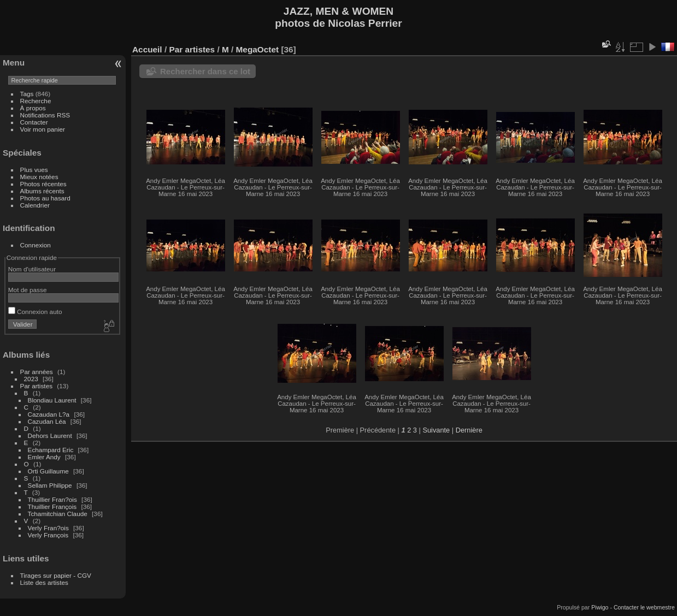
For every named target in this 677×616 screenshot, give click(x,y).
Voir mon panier (43, 129)
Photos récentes (43, 184)
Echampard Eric (51, 450)
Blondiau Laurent (52, 400)
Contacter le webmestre (644, 607)
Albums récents (42, 191)
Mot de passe (28, 290)
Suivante (436, 430)
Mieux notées (39, 177)
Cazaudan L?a (49, 414)
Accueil (147, 49)
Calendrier (35, 205)
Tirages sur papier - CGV (56, 575)
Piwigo (600, 607)
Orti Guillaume (48, 471)
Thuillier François (52, 507)
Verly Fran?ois (48, 528)
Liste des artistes (44, 582)
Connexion (36, 245)
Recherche (36, 101)
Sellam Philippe (50, 485)
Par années (37, 372)
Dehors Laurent (50, 436)
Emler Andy (44, 457)
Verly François (48, 535)
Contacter (34, 122)
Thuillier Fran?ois (52, 499)
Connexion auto (35, 312)
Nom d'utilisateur (32, 269)
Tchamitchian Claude (58, 514)
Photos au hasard (45, 198)
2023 (31, 379)
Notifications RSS (45, 115)
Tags (27, 94)
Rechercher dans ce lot (205, 71)
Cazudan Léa (47, 421)
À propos (33, 108)
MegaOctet (258, 49)
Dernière (469, 430)
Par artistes (37, 386)
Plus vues (34, 170)
